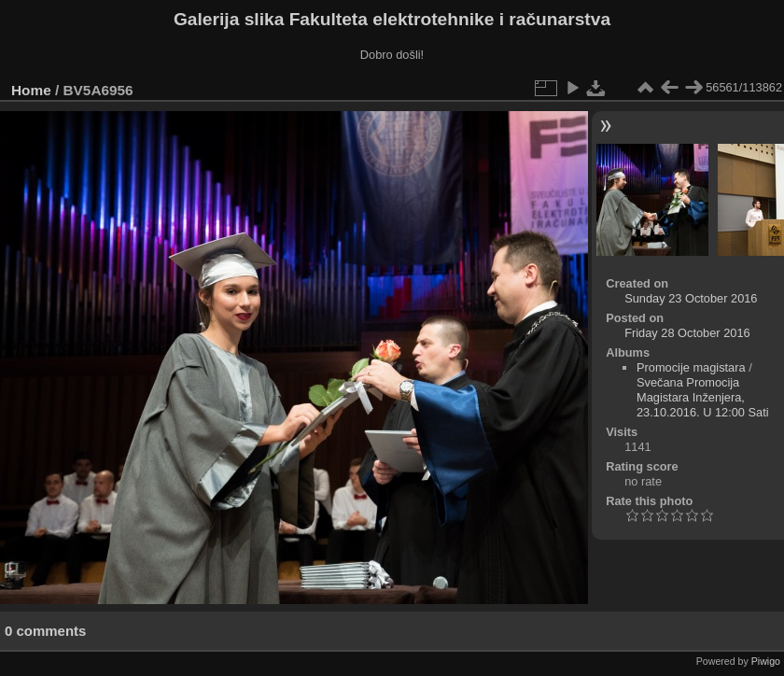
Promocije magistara (691, 367)
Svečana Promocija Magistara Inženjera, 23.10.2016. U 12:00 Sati (703, 397)
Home (31, 90)
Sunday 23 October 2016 (691, 298)
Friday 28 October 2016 (687, 333)
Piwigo (766, 661)
